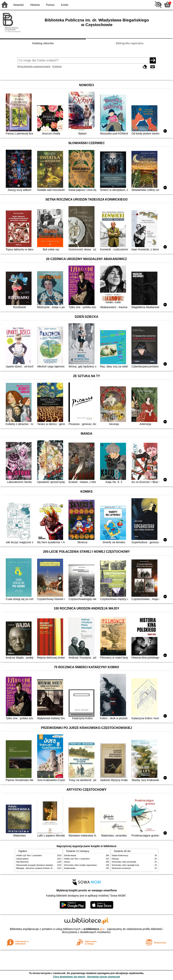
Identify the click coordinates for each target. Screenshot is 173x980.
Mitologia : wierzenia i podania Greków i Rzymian (38, 868)
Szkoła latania (22, 859)
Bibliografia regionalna (130, 43)
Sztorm (67, 862)
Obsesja (115, 859)
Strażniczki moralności (121, 868)
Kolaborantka (70, 868)
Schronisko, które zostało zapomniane (80, 865)
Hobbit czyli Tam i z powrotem (29, 855)
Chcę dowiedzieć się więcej (69, 977)
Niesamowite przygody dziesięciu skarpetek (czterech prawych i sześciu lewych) (51, 865)
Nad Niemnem (23, 862)
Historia (35, 5)
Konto (65, 5)
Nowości (19, 5)
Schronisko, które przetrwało (124, 862)
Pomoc (50, 5)
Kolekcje (57, 66)
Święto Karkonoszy (120, 855)
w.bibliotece (93, 929)
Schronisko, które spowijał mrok (125, 865)
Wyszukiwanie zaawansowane (34, 66)
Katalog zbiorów (43, 43)
